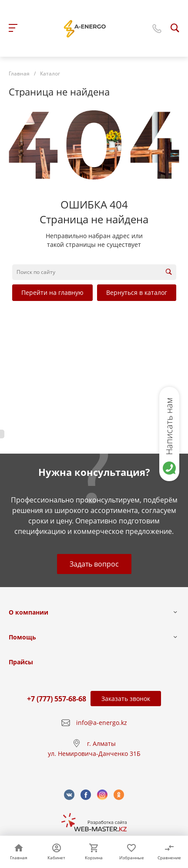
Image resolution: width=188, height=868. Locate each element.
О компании (29, 612)
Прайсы (21, 662)
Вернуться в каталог (137, 292)
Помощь (22, 637)
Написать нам (169, 426)
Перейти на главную (52, 292)
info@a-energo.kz (102, 723)
